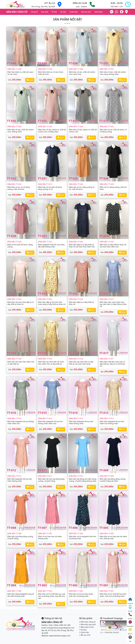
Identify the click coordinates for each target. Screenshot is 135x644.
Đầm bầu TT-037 (107, 69)
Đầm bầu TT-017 (107, 359)
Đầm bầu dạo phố (87, 624)
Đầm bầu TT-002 (76, 591)
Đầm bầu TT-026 (76, 242)
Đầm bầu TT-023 (45, 299)
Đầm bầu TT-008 (14, 533)
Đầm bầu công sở (87, 622)
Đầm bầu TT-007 (45, 533)
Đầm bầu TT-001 (107, 591)
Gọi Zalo (130, 608)
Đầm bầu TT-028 (14, 242)
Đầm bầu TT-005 (107, 533)
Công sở (34, 12)
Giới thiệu (99, 12)
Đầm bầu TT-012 (14, 476)
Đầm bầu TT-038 (76, 69)
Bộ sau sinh (86, 12)
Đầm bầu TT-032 (14, 184)
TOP (130, 638)
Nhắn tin (130, 631)
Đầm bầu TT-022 (76, 299)
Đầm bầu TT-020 (14, 359)
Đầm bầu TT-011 (45, 476)
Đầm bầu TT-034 (76, 127)
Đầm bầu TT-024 (14, 299)
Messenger (130, 623)
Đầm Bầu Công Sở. (112, 632)
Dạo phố (45, 12)
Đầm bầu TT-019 (45, 359)
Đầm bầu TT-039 (45, 69)
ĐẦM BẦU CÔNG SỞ (17, 12)
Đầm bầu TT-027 (45, 242)
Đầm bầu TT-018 (76, 359)
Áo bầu (63, 12)
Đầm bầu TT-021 (107, 299)
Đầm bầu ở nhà (86, 627)
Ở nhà (54, 12)
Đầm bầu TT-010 (76, 476)
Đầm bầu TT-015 (45, 418)
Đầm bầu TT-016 (14, 418)
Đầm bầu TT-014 (76, 418)
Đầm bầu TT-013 (107, 418)
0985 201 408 (65, 625)
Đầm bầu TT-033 (107, 127)
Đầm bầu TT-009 (107, 476)
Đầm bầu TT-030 (76, 184)
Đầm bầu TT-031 (45, 184)
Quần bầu (74, 12)
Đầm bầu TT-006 (76, 533)
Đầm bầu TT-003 (45, 591)
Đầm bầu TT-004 (14, 591)
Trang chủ (130, 600)
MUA (30, 80)
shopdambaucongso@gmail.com (61, 628)
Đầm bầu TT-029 (107, 184)
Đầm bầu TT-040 (14, 69)
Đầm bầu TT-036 (14, 127)
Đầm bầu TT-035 (45, 127)
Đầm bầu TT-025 (107, 242)
